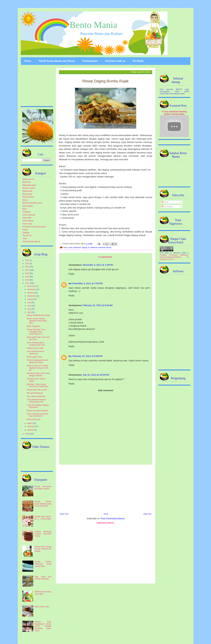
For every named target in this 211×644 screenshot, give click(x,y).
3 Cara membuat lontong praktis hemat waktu (174, 113)
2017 (27, 264)
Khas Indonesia (29, 215)
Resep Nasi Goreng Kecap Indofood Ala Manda (43, 549)
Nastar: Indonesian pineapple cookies (43, 488)
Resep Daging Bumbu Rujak (38, 315)
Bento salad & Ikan (34, 357)
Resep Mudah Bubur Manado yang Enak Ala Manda (43, 504)
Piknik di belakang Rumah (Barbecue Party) (37, 361)
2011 (27, 283)
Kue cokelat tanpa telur (36, 396)
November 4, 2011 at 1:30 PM (98, 265)
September (32, 296)
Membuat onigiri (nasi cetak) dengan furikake (38, 374)
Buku (25, 209)
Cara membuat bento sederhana (35, 352)
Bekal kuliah (28, 191)
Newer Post (64, 514)
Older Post (147, 514)
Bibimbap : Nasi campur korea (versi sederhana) (38, 385)
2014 (27, 273)
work (167, 253)
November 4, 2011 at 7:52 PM (87, 283)
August (30, 299)
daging (84, 247)
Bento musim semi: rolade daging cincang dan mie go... (38, 368)
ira (89, 247)
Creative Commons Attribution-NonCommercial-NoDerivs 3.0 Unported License (174, 257)
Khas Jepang (28, 221)
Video (25, 239)
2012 (27, 280)
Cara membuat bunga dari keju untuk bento (37, 415)
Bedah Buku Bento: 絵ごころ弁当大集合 (43, 518)
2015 (27, 270)
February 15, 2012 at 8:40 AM (98, 305)
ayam (71, 247)
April (29, 312)
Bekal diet (27, 182)
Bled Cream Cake (42, 607)
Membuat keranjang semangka (43, 593)
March (30, 423)
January (31, 430)
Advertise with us (115, 61)
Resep (109, 247)
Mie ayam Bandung (35, 393)
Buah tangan (28, 206)
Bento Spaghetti (33, 326)
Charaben (27, 212)
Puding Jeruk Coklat (35, 348)
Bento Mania (94, 25)
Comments (167, 207)
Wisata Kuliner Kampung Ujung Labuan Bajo (43, 564)
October (31, 293)
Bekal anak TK (29, 179)
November (32, 289)
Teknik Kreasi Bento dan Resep (57, 61)
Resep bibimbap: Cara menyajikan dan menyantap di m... (36, 332)
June (29, 306)
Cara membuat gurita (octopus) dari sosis (36, 344)
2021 (27, 260)
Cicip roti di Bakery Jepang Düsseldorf (38, 406)
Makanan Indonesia (98, 247)
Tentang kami (90, 61)
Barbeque (77, 247)
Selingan (26, 233)
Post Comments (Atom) (112, 518)
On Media (138, 61)
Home (28, 61)
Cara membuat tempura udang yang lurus (36, 401)
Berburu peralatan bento (32, 203)
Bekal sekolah (28, 197)
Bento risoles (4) (33, 419)
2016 (27, 267)
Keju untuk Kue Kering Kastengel (43, 578)
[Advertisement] (106, 488)
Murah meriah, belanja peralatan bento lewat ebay (37, 321)
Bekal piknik (28, 194)
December (32, 286)
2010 (27, 434)
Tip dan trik (27, 236)
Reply (72, 274)
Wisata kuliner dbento (31, 241)
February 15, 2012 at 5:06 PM (87, 356)
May (29, 309)
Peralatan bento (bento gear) (34, 227)
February (31, 427)
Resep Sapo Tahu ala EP (37, 390)
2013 (27, 277)
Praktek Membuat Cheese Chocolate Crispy (43, 534)
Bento (25, 200)
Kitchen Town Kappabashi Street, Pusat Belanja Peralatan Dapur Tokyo (43, 626)
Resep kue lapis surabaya (37, 411)
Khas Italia (27, 218)
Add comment (105, 390)
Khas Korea (27, 224)
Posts (165, 202)
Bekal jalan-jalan (29, 185)
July (29, 303)
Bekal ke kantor (29, 188)
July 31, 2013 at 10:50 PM (96, 375)
